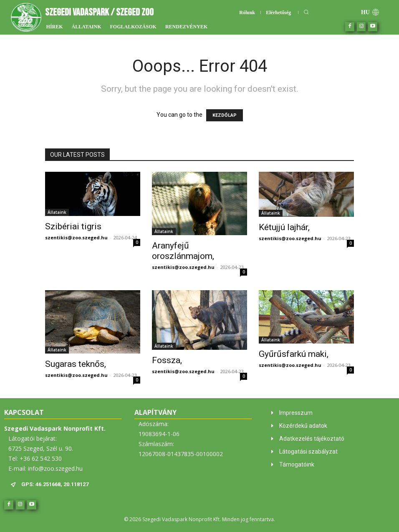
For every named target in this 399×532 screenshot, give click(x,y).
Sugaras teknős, (76, 364)
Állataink (57, 212)
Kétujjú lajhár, (284, 227)
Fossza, (167, 360)
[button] (306, 12)
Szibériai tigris (73, 226)
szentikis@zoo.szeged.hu (76, 237)
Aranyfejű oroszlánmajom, (183, 251)
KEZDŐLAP (225, 115)
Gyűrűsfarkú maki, (294, 354)
